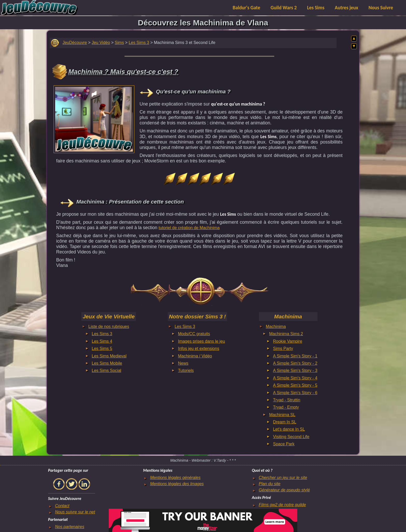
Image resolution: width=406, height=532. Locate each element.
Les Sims (316, 8)
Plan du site (270, 484)
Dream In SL (285, 422)
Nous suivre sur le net (75, 512)
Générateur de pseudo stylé (284, 490)
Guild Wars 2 (284, 8)
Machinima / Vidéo (195, 356)
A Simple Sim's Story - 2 (295, 363)
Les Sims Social (106, 370)
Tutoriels (186, 370)
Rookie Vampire (288, 341)
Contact (62, 506)
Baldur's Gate (247, 8)
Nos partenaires (70, 527)
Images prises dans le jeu (201, 341)
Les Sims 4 (102, 341)
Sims (119, 43)
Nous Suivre (381, 8)
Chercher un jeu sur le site (283, 478)
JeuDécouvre (75, 43)
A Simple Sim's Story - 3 (295, 370)
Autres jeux (347, 8)
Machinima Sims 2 (286, 334)
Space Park (284, 444)
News (183, 363)
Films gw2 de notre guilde (282, 505)
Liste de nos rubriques (109, 327)
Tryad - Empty (286, 407)
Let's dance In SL (289, 429)
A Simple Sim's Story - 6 (295, 393)
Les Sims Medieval (109, 356)
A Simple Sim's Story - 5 (295, 385)
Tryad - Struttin (287, 400)
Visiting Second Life (291, 437)
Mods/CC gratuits (194, 334)
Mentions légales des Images (177, 484)
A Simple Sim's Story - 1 (295, 356)
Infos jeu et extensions (198, 349)
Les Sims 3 (139, 43)
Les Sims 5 (102, 349)
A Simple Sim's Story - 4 (295, 378)
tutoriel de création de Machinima (189, 228)
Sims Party (283, 349)
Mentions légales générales (175, 478)
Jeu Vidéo (101, 43)
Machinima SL (282, 415)
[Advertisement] (94, 118)
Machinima (276, 327)
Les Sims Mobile (107, 363)
